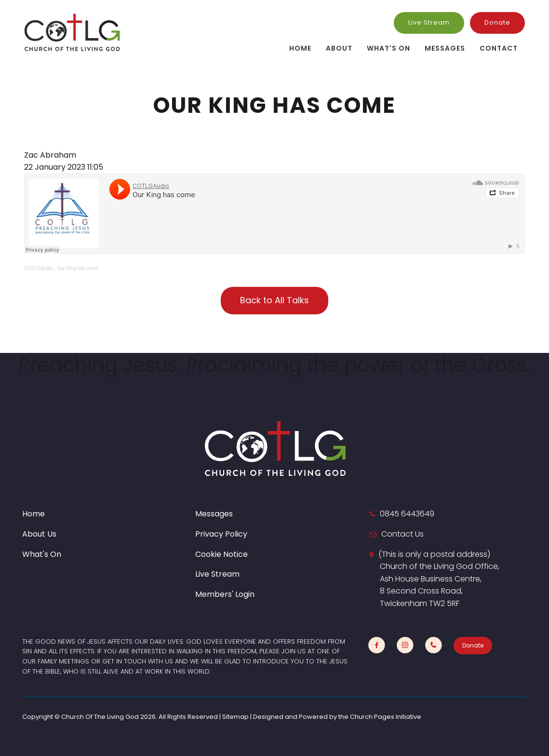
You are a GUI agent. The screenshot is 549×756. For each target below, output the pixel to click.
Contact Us (402, 534)
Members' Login (225, 594)
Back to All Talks (274, 300)
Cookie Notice (221, 554)
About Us (39, 534)
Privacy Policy (221, 534)
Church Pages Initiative (386, 717)
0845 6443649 (407, 514)
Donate (497, 22)
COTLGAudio (39, 268)
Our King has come (78, 268)
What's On (388, 48)
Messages (445, 48)
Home (300, 48)
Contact (499, 48)
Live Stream (429, 22)
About (339, 48)
